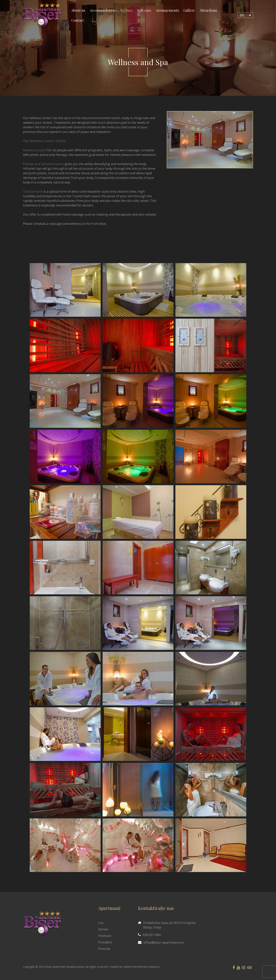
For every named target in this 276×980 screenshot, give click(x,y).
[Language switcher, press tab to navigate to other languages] (245, 15)
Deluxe (103, 929)
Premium (105, 936)
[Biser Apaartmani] (42, 15)
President (105, 942)
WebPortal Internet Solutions (142, 967)
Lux (101, 923)
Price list (104, 949)
